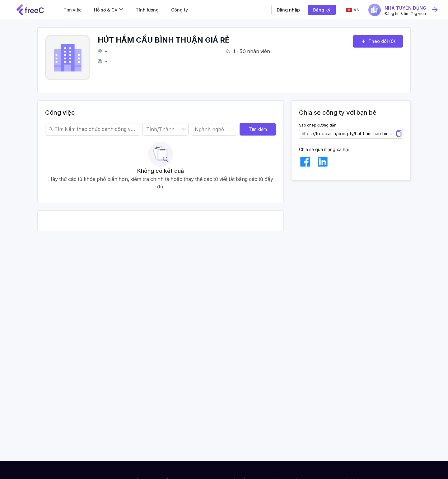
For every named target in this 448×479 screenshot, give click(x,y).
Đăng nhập (288, 10)
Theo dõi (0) (378, 41)
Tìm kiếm (258, 129)
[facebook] (305, 162)
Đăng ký (322, 10)
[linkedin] (323, 162)
